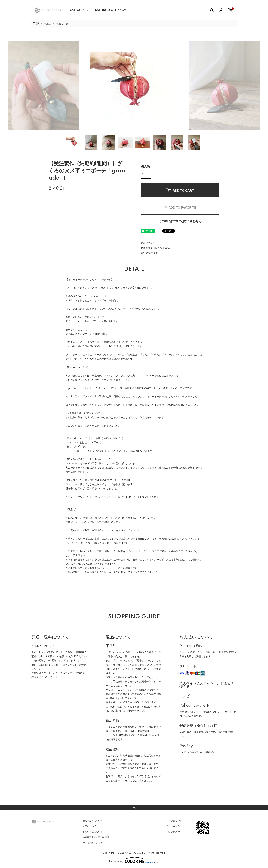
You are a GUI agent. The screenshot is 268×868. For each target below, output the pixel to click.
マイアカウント (174, 821)
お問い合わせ (173, 832)
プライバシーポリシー (94, 843)
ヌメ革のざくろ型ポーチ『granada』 (87, 334)
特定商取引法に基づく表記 (155, 248)
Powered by (134, 860)
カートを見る (173, 826)
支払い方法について (93, 832)
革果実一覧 (62, 24)
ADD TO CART (180, 190)
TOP (36, 24)
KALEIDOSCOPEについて (111, 10)
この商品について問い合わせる (180, 221)
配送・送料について (93, 821)
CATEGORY (77, 10)
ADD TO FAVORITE (180, 208)
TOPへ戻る (134, 808)
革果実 (48, 24)
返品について (148, 243)
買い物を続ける (149, 253)
